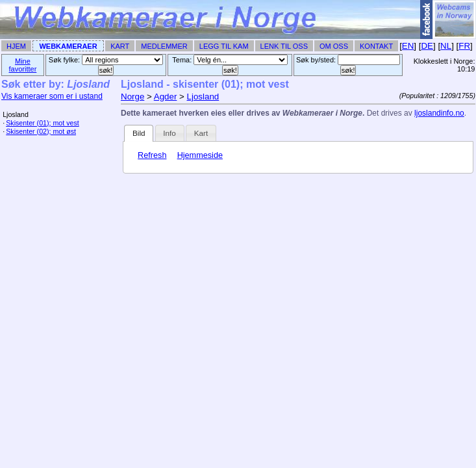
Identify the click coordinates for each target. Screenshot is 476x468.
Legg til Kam (224, 46)
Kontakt (376, 46)
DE (427, 46)
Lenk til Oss (284, 46)
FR (464, 46)
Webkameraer (68, 46)
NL (446, 46)
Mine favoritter (23, 65)
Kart (120, 46)
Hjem (16, 46)
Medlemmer (164, 46)
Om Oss (334, 46)
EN (408, 46)
